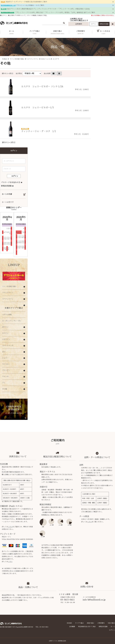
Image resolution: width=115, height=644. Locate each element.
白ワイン (5, 333)
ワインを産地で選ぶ (17, 59)
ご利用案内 (80, 33)
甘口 (4, 352)
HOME (69, 623)
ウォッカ (5, 376)
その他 (5, 389)
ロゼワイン (6, 339)
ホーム (11, 33)
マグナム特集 (7, 315)
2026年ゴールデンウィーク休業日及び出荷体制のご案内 (26, 2)
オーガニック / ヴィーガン (12, 321)
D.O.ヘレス (46, 59)
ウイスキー (6, 364)
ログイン (94, 24)
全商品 (4, 59)
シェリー (5, 358)
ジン (4, 383)
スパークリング (8, 346)
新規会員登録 (104, 24)
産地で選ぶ (57, 33)
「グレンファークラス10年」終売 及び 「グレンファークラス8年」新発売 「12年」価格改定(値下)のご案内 (55, 13)
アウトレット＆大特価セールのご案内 (30, 5)
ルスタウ (56, 59)
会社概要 (72, 627)
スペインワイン (33, 59)
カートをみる (104, 33)
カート (113, 627)
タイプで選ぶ (34, 33)
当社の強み (111, 623)
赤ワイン (5, 327)
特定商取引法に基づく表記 (87, 627)
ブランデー (6, 370)
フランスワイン (8, 293)
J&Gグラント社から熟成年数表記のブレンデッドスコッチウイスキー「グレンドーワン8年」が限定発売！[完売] (48, 9)
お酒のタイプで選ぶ (14, 308)
